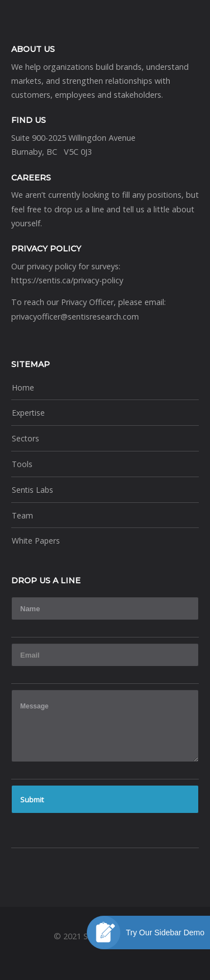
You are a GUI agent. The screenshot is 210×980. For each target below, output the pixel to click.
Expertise (28, 413)
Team (22, 515)
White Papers (36, 541)
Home (23, 387)
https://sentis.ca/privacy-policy (67, 280)
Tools (22, 464)
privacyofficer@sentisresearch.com (75, 317)
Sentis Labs (32, 490)
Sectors (25, 438)
